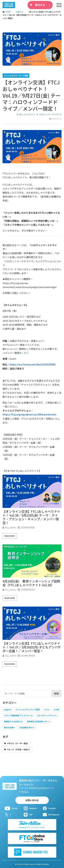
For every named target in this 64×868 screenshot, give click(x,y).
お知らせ (19, 12)
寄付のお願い (10, 727)
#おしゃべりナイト (27, 114)
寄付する (40, 5)
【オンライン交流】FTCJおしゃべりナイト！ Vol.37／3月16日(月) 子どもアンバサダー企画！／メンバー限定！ (32, 647)
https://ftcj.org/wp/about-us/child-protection (29, 414)
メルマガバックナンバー (47, 715)
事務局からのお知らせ (13, 721)
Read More (10, 536)
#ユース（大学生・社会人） (19, 749)
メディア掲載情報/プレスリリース (18, 715)
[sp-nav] (59, 5)
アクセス (25, 792)
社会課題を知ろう (27, 727)
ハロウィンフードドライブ (50, 114)
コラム (47, 709)
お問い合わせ (32, 800)
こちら (25, 353)
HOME (7, 12)
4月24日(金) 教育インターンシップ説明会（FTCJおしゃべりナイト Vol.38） (31, 583)
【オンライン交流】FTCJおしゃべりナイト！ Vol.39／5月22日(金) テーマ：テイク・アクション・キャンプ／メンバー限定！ (31, 517)
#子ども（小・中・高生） (18, 743)
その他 (56, 709)
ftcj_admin (11, 527)
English (8, 709)
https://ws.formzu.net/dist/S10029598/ (33, 364)
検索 (56, 693)
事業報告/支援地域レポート (39, 721)
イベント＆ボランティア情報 (27, 709)
